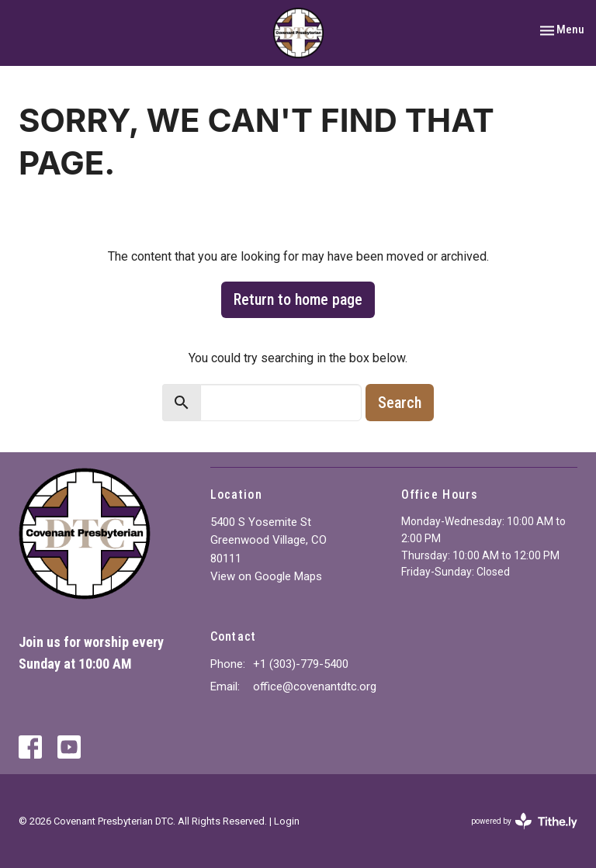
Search (400, 403)
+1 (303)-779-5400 (301, 664)
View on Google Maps (266, 576)
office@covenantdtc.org (315, 686)
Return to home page (298, 299)
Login (287, 821)
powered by (524, 821)
